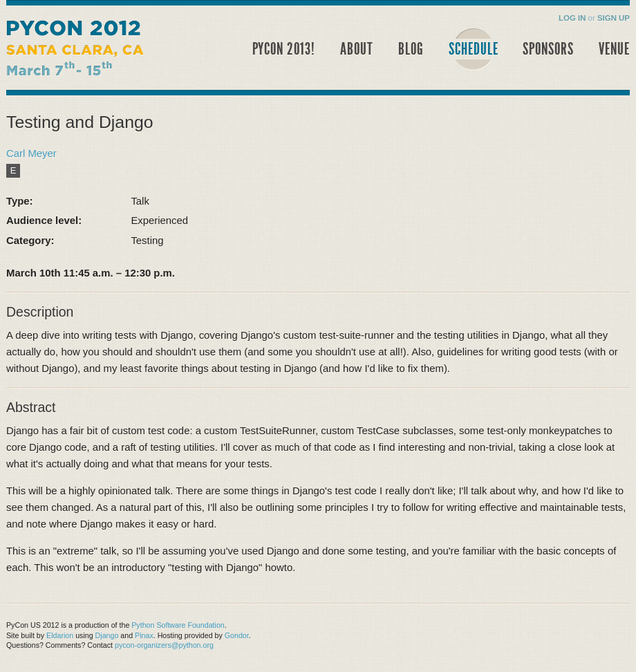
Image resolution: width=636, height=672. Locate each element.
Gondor (237, 635)
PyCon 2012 (102, 52)
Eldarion (60, 635)
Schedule (474, 49)
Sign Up (614, 18)
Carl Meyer (31, 153)
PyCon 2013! (284, 49)
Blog (411, 49)
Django (107, 635)
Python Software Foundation (178, 625)
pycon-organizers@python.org (164, 645)
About (357, 49)
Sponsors (548, 49)
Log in (572, 18)
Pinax (144, 635)
